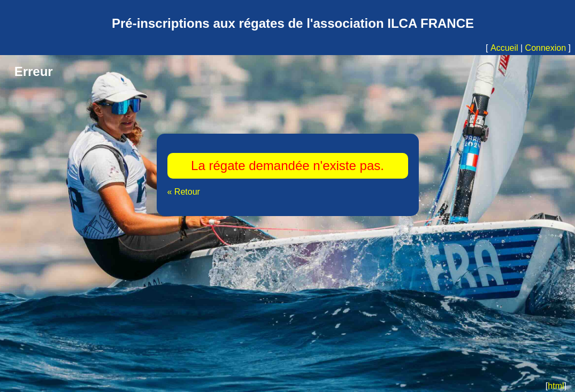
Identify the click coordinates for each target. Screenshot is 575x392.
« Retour (184, 192)
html (556, 386)
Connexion (546, 48)
